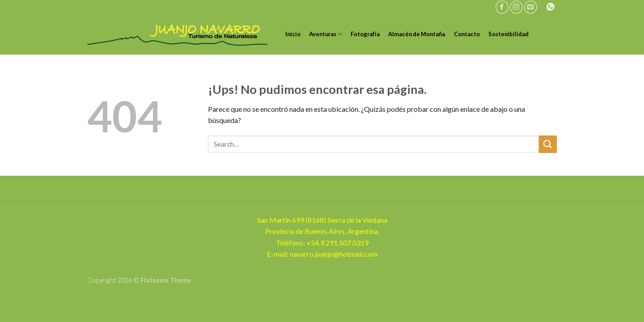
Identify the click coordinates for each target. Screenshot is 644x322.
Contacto (467, 34)
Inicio (293, 34)
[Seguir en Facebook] (502, 7)
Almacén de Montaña (417, 34)
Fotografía (365, 34)
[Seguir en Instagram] (516, 7)
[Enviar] (548, 144)
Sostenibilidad (508, 34)
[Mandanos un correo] (531, 7)
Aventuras (326, 34)
